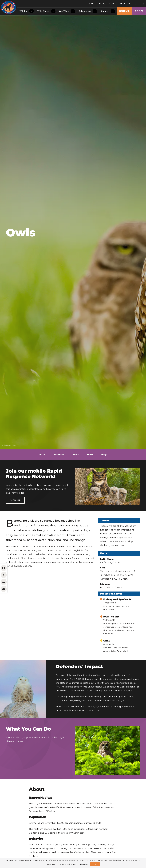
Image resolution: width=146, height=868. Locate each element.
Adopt (139, 11)
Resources (59, 455)
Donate (124, 11)
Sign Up (15, 500)
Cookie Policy (83, 864)
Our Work (64, 11)
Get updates (128, 4)
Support (105, 11)
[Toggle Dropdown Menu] (32, 11)
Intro (42, 455)
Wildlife (23, 11)
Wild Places (43, 11)
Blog (112, 4)
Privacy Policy (66, 864)
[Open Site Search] (143, 4)
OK (95, 864)
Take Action (85, 11)
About (92, 4)
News (102, 4)
